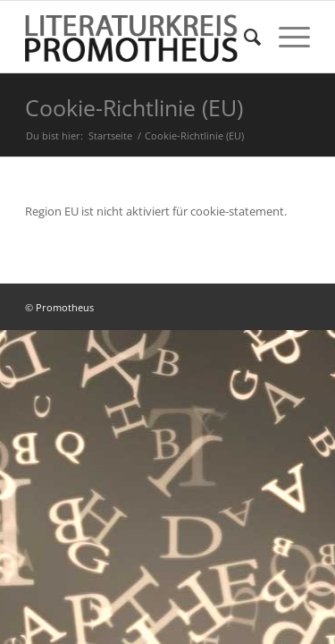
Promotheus (65, 307)
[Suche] (243, 37)
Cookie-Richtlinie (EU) (134, 107)
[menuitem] (243, 37)
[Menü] (285, 37)
